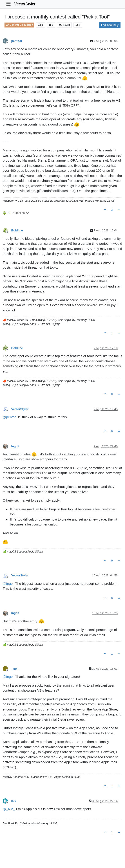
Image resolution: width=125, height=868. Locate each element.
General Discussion (19, 25)
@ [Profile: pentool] (10, 417)
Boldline (17, 230)
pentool (17, 41)
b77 (14, 801)
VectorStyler (25, 4)
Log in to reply (110, 25)
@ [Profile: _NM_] (9, 809)
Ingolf (15, 446)
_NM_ (15, 669)
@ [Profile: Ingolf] (9, 584)
